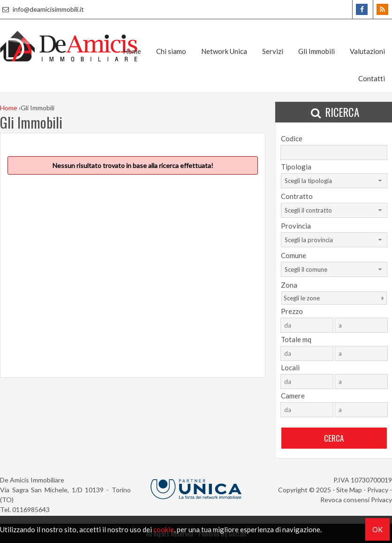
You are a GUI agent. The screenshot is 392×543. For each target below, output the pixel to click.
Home (132, 51)
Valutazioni (367, 51)
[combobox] (334, 181)
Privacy (378, 490)
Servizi (273, 51)
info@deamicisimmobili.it (42, 9)
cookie (164, 529)
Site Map (349, 490)
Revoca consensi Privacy (356, 500)
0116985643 (31, 509)
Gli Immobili (317, 51)
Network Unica (224, 51)
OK (377, 529)
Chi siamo (171, 51)
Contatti (372, 78)
